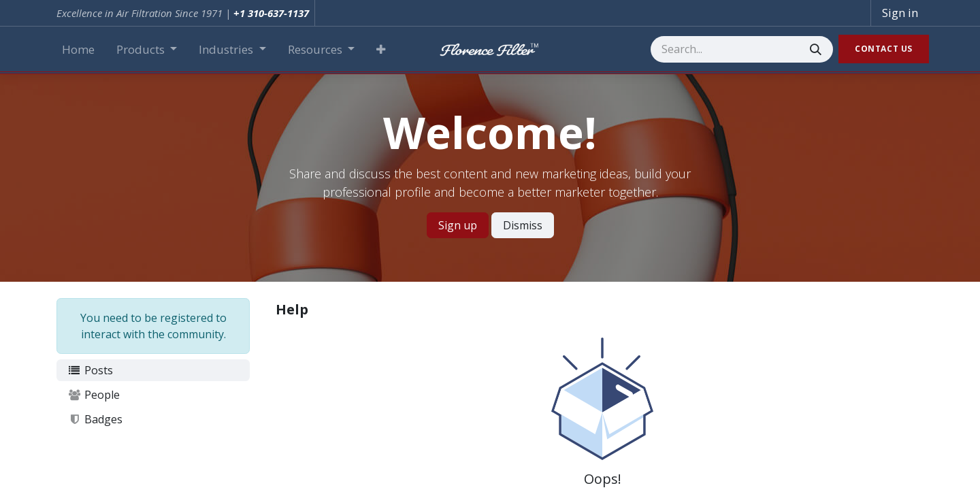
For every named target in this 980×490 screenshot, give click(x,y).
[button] (381, 50)
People (94, 395)
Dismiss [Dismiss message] (523, 225)
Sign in (900, 13)
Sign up (458, 225)
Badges (95, 419)
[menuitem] (78, 50)
